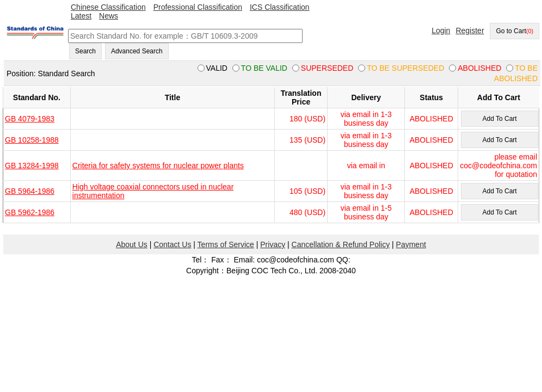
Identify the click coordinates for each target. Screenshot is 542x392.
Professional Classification (198, 7)
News (109, 16)
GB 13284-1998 (32, 166)
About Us (132, 244)
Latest (81, 16)
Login (441, 30)
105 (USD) (307, 191)
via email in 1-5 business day (366, 212)
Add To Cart (499, 119)
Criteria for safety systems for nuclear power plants (158, 166)
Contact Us (172, 244)
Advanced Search (137, 51)
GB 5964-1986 (30, 191)
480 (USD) (307, 212)
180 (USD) (307, 119)
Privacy (273, 244)
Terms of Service (226, 244)
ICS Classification (280, 7)
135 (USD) (307, 140)
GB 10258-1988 (32, 140)
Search (85, 51)
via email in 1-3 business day (366, 119)
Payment (411, 244)
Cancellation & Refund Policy (341, 244)
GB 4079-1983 (30, 119)
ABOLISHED (432, 119)
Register (470, 30)
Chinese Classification (108, 7)
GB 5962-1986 (30, 212)
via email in (366, 166)
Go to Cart (515, 31)
